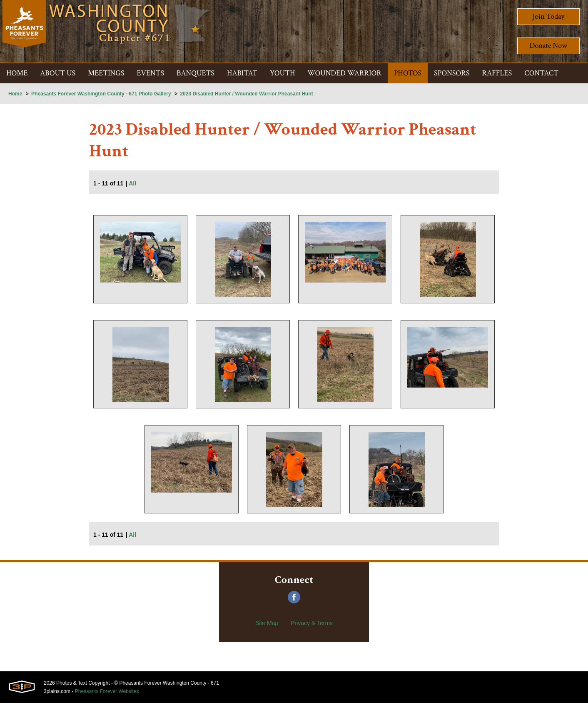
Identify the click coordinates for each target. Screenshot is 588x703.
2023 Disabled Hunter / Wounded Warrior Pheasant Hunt (246, 94)
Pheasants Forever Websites (107, 691)
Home (15, 94)
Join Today (549, 16)
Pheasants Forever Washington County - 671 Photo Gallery (101, 94)
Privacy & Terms (312, 623)
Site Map (267, 623)
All (132, 183)
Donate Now (548, 46)
